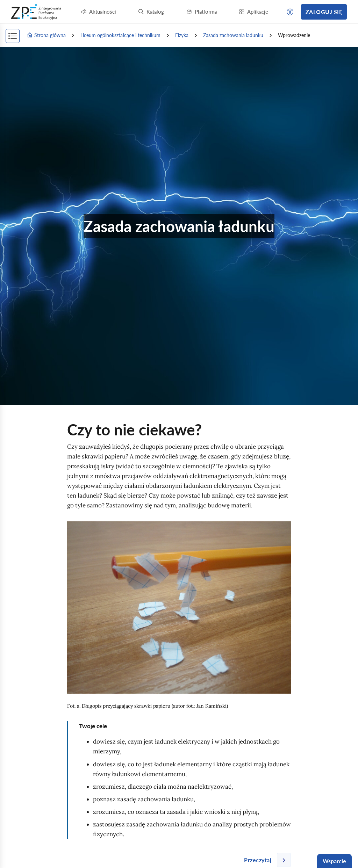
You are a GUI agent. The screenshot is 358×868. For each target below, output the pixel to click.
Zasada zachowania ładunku (233, 35)
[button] (290, 12)
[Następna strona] (265, 860)
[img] (179, 607)
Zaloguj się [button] (324, 12)
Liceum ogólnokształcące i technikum (120, 35)
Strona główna (46, 35)
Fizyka (182, 35)
